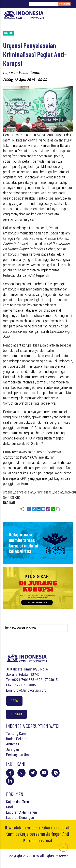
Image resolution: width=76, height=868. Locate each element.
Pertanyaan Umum (20, 755)
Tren (26, 802)
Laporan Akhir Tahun (21, 812)
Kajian (8, 33)
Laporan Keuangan (20, 818)
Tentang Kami (16, 734)
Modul (11, 807)
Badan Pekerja (17, 739)
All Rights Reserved (54, 856)
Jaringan (13, 749)
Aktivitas (13, 744)
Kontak (16, 714)
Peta (14, 701)
